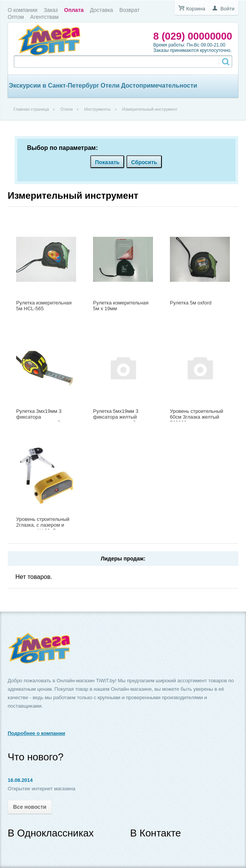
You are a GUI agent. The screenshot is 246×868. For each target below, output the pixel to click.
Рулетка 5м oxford (191, 303)
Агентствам (45, 17)
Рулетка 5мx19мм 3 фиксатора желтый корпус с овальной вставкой (116, 420)
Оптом (16, 17)
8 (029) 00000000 (193, 36)
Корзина (196, 9)
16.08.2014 (20, 780)
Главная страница (31, 109)
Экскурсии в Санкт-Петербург (54, 86)
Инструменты (97, 109)
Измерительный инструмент (73, 195)
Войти (228, 9)
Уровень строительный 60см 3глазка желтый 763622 (197, 417)
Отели (110, 86)
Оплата (74, 10)
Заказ (51, 10)
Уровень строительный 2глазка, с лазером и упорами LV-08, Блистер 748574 (44, 528)
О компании (22, 10)
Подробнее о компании (36, 733)
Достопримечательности (159, 86)
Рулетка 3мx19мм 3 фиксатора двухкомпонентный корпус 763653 (39, 420)
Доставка (101, 10)
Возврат (130, 10)
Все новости (30, 807)
